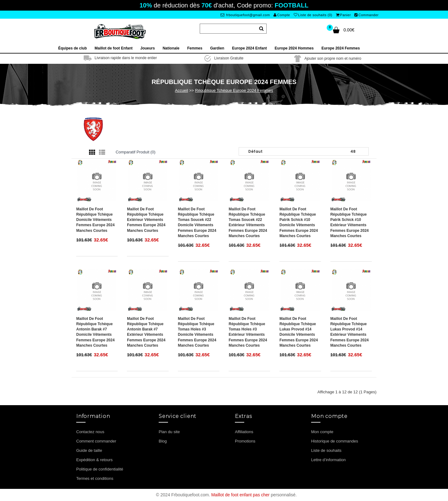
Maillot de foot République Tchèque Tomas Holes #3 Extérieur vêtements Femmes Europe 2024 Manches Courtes (248, 332)
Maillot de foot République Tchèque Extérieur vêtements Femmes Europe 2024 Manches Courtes (146, 220)
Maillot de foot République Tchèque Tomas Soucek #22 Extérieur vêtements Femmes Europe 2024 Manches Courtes (248, 222)
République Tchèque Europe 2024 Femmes (234, 90)
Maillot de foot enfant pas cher (240, 495)
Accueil (181, 90)
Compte (282, 15)
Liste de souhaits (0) (313, 15)
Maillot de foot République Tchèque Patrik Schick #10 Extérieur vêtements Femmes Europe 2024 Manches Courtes (350, 222)
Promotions (245, 441)
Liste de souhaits (326, 450)
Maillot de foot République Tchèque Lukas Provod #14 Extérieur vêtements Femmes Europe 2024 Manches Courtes (350, 332)
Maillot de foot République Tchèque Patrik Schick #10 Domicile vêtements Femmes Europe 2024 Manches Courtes (299, 222)
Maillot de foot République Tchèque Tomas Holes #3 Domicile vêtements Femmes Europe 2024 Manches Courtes (197, 332)
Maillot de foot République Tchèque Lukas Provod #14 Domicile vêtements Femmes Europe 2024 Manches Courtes (299, 332)
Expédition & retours (94, 460)
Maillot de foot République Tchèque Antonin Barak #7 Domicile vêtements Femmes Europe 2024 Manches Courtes (95, 332)
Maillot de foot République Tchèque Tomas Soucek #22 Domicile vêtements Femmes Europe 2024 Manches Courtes (197, 222)
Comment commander (96, 441)
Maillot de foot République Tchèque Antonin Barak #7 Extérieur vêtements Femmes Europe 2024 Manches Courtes (146, 332)
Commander (366, 15)
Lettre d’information (328, 460)
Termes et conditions (95, 478)
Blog (163, 441)
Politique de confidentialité (100, 469)
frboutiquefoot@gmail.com (245, 15)
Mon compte (322, 432)
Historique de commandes (335, 441)
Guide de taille (89, 450)
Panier (343, 15)
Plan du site (169, 432)
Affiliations (244, 432)
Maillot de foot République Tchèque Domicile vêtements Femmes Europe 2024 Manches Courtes (95, 220)
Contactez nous (90, 432)
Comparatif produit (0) (136, 152)
